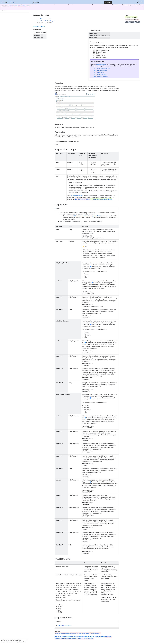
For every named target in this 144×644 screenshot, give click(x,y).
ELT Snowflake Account (101, 76)
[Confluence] (12, 2)
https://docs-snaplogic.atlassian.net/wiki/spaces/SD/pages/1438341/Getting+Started (79, 636)
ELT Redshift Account (100, 74)
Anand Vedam (41, 21)
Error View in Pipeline (76, 195)
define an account (101, 64)
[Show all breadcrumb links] (39, 6)
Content (35, 6)
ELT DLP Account (99, 72)
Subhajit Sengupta (50, 21)
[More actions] (139, 7)
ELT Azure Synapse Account (102, 69)
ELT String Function (47, 6)
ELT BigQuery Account (101, 71)
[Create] (108, 2)
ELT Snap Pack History (65, 624)
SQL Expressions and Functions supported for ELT (87, 216)
